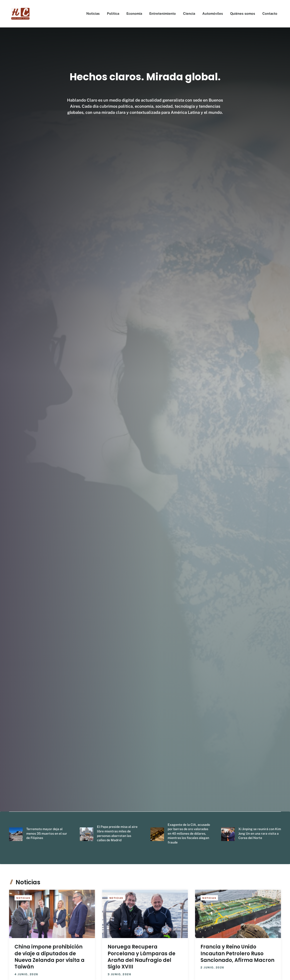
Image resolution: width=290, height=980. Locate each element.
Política (113, 13)
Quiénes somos (243, 13)
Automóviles (213, 13)
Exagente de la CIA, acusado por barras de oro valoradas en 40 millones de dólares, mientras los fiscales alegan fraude (189, 834)
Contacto (270, 13)
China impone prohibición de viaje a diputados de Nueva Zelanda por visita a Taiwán (50, 957)
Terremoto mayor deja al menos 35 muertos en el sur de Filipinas (47, 833)
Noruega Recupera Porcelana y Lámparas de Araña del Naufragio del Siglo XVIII (141, 957)
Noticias (93, 13)
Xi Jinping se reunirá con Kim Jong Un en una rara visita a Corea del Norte (260, 833)
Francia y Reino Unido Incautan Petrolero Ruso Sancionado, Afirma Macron (237, 953)
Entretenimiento (163, 13)
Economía (134, 13)
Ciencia (189, 13)
